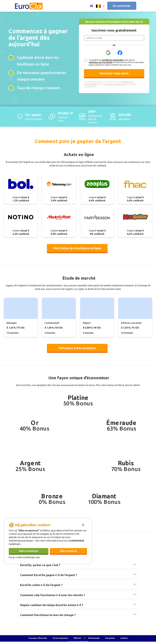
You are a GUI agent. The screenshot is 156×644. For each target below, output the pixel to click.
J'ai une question (60, 638)
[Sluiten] (83, 524)
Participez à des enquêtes (77, 348)
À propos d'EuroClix (38, 638)
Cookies (124, 638)
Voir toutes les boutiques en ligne (77, 248)
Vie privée (110, 638)
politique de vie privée (101, 62)
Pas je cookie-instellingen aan (24, 557)
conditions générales (113, 60)
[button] (97, 6)
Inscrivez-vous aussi (114, 73)
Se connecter (122, 6)
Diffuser (77, 638)
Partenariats (94, 638)
